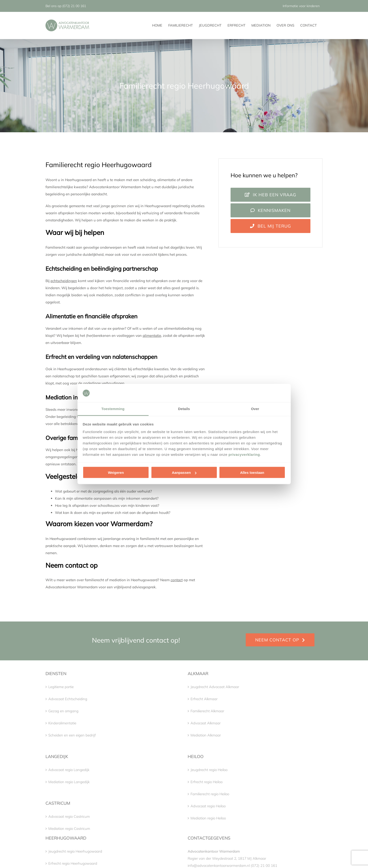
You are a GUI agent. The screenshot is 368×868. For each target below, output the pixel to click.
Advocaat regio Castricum (69, 816)
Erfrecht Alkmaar (204, 699)
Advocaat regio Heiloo (208, 806)
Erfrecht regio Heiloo (207, 782)
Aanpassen (184, 473)
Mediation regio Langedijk (69, 782)
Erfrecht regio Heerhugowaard (73, 863)
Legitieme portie (61, 687)
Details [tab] (184, 409)
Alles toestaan (252, 473)
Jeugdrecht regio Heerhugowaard (75, 851)
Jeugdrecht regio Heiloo (209, 770)
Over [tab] (255, 409)
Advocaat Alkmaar (206, 723)
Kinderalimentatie (62, 723)
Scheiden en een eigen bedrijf (72, 735)
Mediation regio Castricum (69, 829)
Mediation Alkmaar (206, 735)
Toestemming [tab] (113, 409)
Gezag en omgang (63, 711)
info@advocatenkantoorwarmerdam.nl (219, 866)
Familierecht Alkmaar (207, 711)
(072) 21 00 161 (74, 6)
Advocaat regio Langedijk (69, 770)
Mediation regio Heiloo (208, 818)
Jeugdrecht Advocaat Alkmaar (215, 687)
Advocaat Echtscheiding (68, 699)
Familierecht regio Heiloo (210, 794)
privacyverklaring (244, 454)
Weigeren (116, 473)
